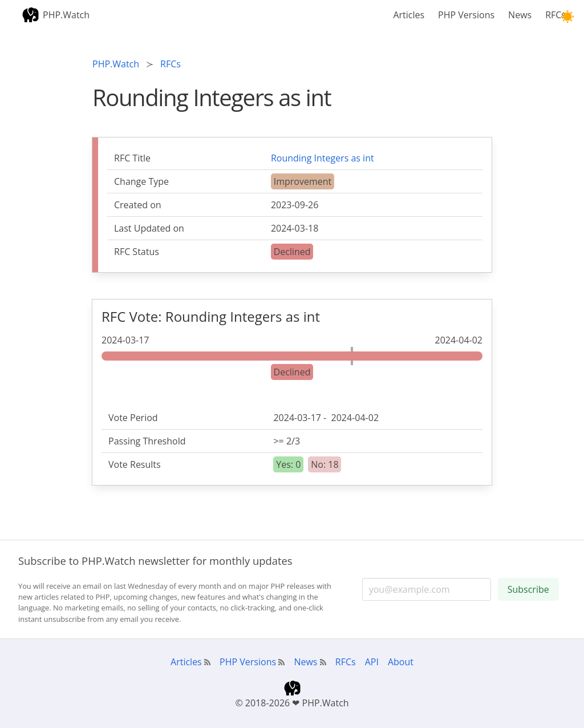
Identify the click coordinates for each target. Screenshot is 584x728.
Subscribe (528, 589)
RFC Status (137, 252)
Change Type (141, 181)
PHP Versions (466, 15)
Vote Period (133, 418)
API (372, 662)
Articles (409, 15)
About (401, 662)
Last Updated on (149, 228)
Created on (138, 205)
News (520, 15)
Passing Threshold (147, 441)
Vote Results (135, 464)
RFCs (555, 15)
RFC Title (132, 158)
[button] (567, 17)
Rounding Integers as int (323, 158)
